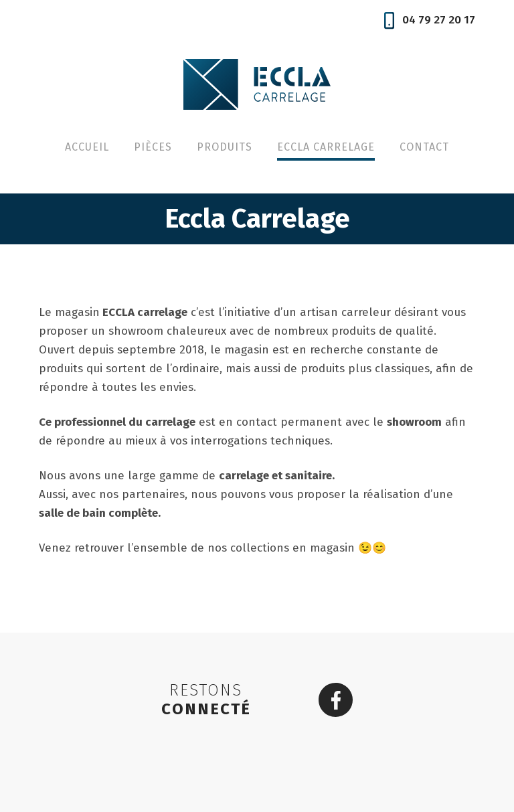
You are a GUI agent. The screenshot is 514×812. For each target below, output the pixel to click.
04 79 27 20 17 (430, 20)
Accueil (87, 147)
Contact (424, 147)
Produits (225, 147)
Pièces (153, 147)
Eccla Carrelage (326, 147)
